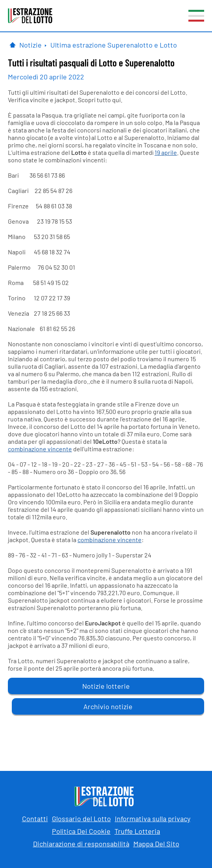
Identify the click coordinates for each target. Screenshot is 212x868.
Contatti (35, 818)
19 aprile (166, 152)
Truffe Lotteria (137, 831)
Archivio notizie (108, 706)
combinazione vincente (40, 449)
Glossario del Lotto (81, 818)
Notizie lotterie (106, 686)
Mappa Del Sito (156, 844)
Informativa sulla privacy (153, 818)
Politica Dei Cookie (81, 831)
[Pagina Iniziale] (13, 45)
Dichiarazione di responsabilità (81, 844)
